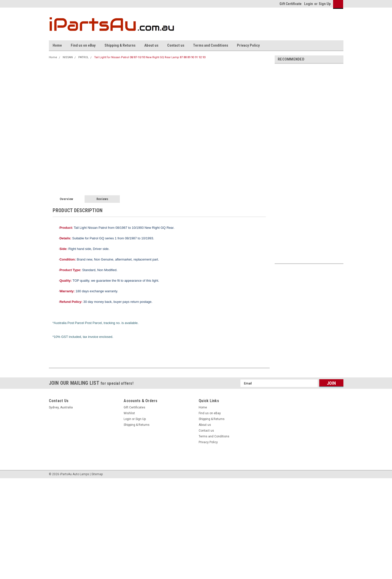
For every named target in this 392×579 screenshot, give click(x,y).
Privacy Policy (248, 45)
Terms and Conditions (211, 45)
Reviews (102, 199)
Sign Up (325, 4)
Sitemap (97, 474)
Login (309, 4)
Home (57, 45)
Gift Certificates (134, 407)
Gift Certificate (291, 4)
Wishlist (129, 413)
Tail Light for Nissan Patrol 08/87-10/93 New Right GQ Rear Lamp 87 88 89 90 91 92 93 (150, 57)
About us (151, 45)
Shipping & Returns (120, 45)
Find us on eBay (83, 45)
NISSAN (68, 57)
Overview (66, 199)
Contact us (176, 45)
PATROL (83, 57)
